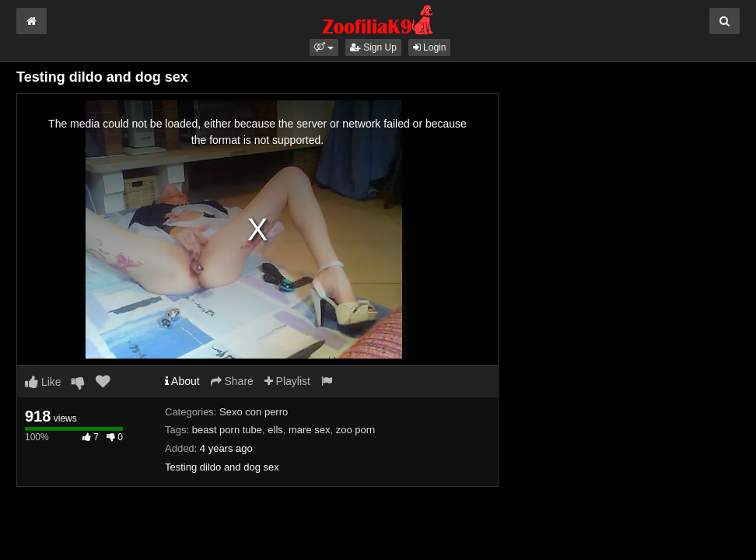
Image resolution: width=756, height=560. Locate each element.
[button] (324, 47)
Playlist (287, 381)
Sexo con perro (254, 412)
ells (275, 430)
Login (430, 47)
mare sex (309, 430)
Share (232, 381)
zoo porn (356, 430)
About (182, 381)
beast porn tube (227, 430)
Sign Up (373, 47)
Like (43, 382)
